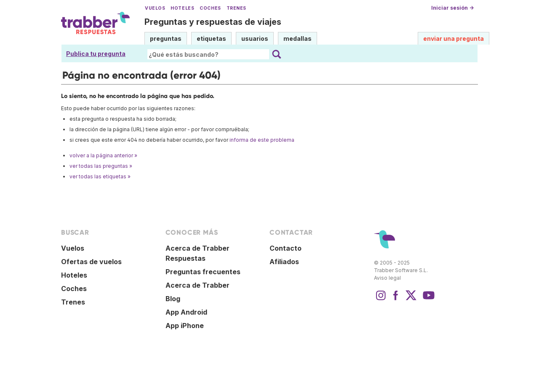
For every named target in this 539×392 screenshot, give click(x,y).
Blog (173, 299)
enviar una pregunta (454, 38)
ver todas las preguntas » (101, 166)
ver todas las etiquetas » (100, 176)
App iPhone (185, 326)
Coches (210, 8)
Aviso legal (387, 278)
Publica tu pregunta (96, 54)
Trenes (236, 8)
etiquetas (211, 38)
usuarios (255, 38)
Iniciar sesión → (452, 8)
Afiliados (284, 262)
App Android (186, 312)
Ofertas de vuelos (91, 262)
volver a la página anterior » (103, 155)
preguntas (166, 38)
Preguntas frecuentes (203, 272)
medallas (298, 38)
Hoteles (182, 8)
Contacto (286, 248)
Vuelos (155, 8)
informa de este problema (262, 140)
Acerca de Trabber (197, 285)
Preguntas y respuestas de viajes (213, 22)
